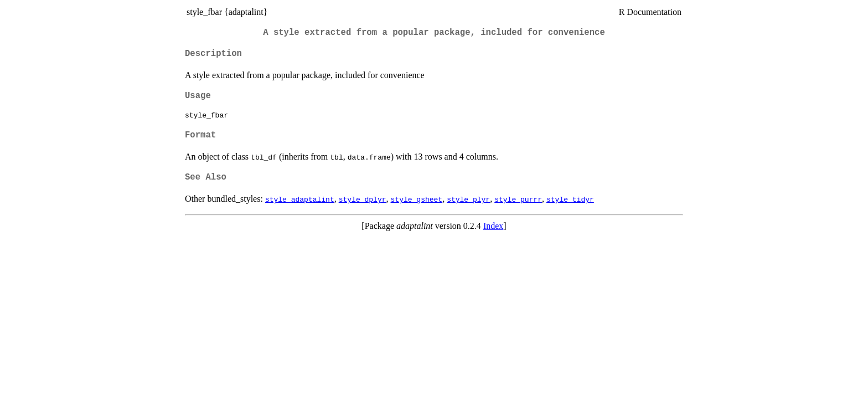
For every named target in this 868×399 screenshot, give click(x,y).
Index (493, 226)
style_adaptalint (300, 199)
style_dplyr (363, 199)
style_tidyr (570, 199)
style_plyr (468, 199)
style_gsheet (417, 199)
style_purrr (518, 199)
